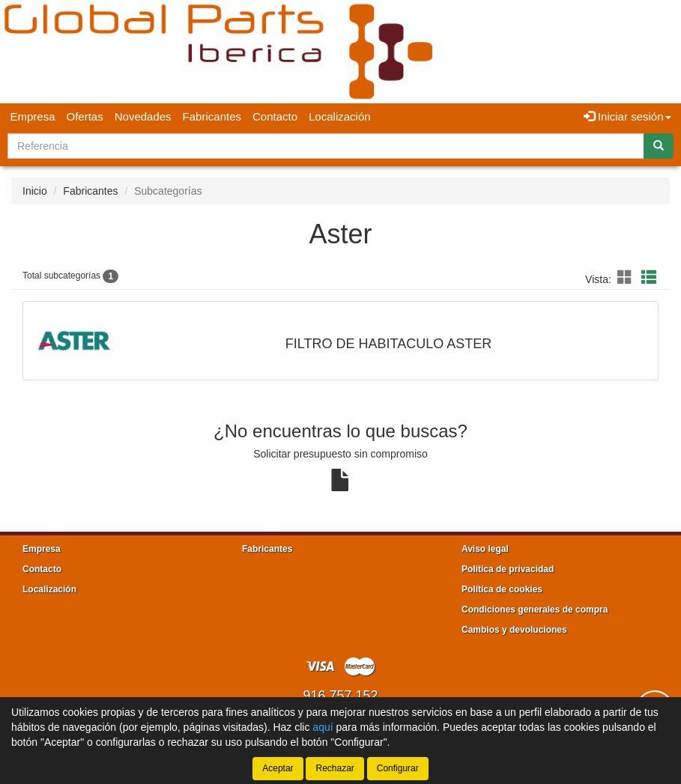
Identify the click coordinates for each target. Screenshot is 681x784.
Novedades (143, 116)
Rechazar (335, 768)
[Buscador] (326, 146)
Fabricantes (212, 116)
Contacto (275, 116)
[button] (627, 278)
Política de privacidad (508, 569)
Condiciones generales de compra (535, 610)
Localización (340, 116)
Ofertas (85, 116)
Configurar (398, 768)
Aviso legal (485, 549)
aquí (323, 727)
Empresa (33, 116)
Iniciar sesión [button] (627, 116)
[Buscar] (659, 146)
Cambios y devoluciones (514, 630)
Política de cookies (502, 589)
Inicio (35, 191)
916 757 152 (340, 696)
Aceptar (278, 768)
